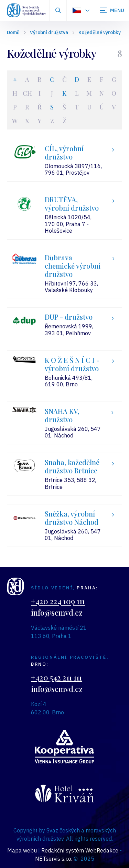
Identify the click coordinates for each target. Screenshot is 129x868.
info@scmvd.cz (57, 613)
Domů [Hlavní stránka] (13, 32)
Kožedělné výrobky (100, 32)
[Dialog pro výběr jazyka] (81, 11)
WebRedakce (102, 850)
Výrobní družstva (49, 32)
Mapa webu (22, 850)
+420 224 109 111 (58, 601)
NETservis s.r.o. (54, 859)
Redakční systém (63, 850)
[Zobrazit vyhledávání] (58, 10)
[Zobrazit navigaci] (112, 10)
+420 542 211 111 (56, 677)
